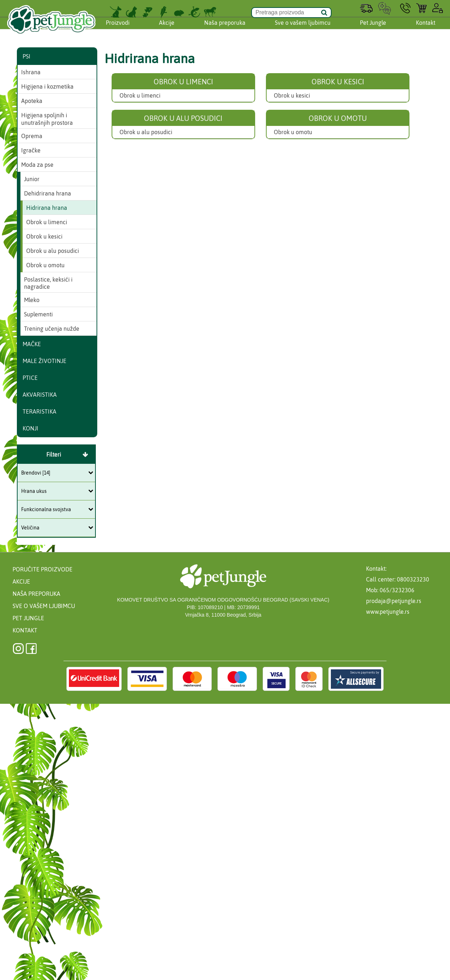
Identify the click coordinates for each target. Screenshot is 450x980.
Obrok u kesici (292, 95)
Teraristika (39, 411)
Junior (32, 179)
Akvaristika (40, 395)
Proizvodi (118, 30)
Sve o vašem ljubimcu (303, 30)
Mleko (32, 300)
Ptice (30, 378)
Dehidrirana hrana (48, 193)
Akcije (167, 30)
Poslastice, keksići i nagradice (48, 283)
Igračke (31, 150)
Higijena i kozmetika (47, 86)
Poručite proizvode (43, 569)
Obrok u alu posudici (146, 132)
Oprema (32, 136)
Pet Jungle (373, 30)
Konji (31, 428)
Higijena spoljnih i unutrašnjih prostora (47, 119)
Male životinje (44, 361)
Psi (27, 56)
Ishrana (31, 72)
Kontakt (426, 30)
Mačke (32, 344)
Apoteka (32, 101)
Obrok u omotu (293, 132)
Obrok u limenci (140, 95)
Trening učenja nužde (52, 329)
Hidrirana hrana (47, 208)
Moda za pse (37, 165)
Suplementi (38, 314)
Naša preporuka (225, 30)
